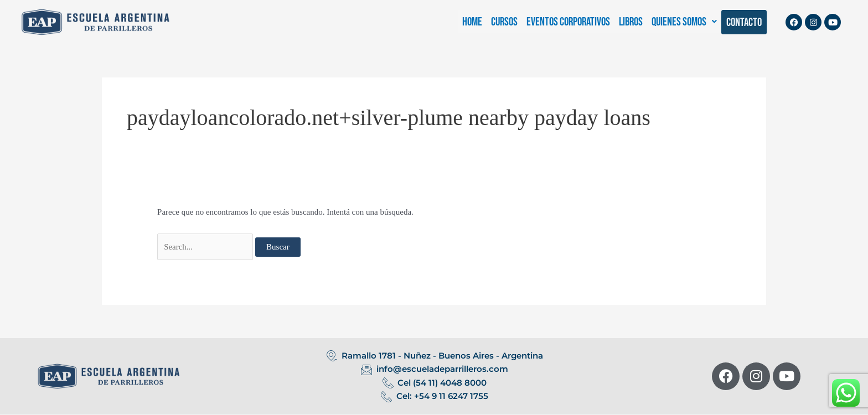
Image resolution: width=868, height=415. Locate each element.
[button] (684, 22)
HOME (472, 22)
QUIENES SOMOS (684, 22)
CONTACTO (744, 22)
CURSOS (504, 22)
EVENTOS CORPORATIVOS (568, 22)
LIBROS (631, 22)
